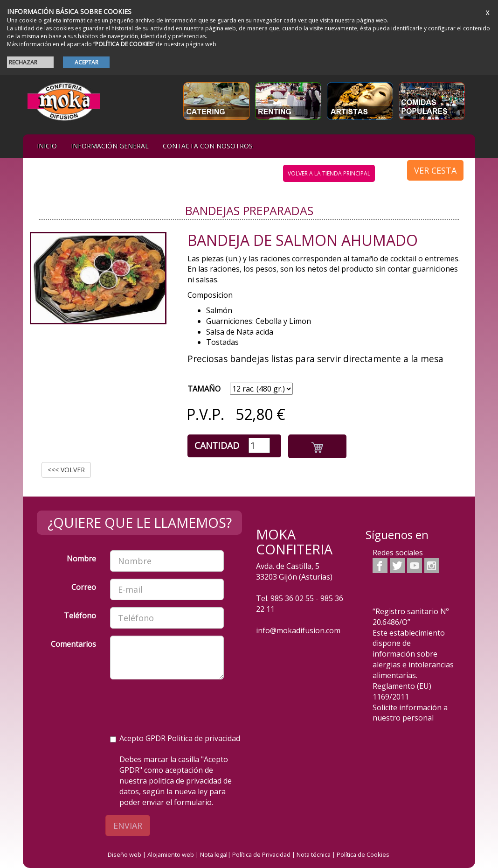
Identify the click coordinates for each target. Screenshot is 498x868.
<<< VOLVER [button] (66, 470)
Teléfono (80, 616)
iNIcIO (47, 146)
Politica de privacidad (204, 738)
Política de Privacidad (261, 854)
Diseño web (124, 854)
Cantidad (217, 445)
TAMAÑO (204, 389)
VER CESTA (435, 170)
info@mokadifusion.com (298, 630)
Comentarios (73, 644)
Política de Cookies (363, 854)
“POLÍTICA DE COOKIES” (124, 44)
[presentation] (181, 705)
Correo (84, 587)
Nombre (81, 559)
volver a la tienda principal (329, 173)
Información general (110, 146)
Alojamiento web (171, 854)
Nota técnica (314, 854)
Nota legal (214, 854)
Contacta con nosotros (208, 146)
